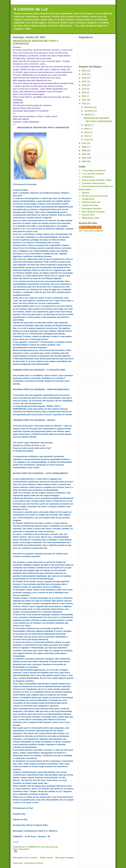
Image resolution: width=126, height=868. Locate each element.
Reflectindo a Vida (90, 218)
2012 (84, 100)
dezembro (89, 107)
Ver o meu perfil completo (91, 231)
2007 (84, 154)
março (88, 140)
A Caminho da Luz (31, 9)
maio (87, 136)
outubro (88, 114)
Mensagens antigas (65, 858)
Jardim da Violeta (90, 205)
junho (87, 132)
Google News (88, 199)
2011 (84, 104)
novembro (89, 111)
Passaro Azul (88, 215)
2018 (84, 78)
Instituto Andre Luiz (91, 202)
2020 (84, 71)
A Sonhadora (88, 177)
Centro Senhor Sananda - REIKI (97, 180)
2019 (84, 74)
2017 (84, 81)
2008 (84, 150)
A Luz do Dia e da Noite (93, 174)
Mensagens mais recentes (25, 858)
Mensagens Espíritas (92, 208)
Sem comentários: (21, 849)
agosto (88, 125)
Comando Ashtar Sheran (94, 183)
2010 (84, 143)
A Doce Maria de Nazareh (94, 171)
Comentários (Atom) (33, 863)
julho (87, 129)
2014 (84, 92)
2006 (84, 158)
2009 (84, 147)
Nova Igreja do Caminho (93, 212)
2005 (84, 161)
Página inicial (46, 858)
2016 (84, 85)
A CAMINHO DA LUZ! (92, 227)
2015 (84, 89)
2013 (84, 96)
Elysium (86, 193)
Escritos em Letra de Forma (95, 196)
